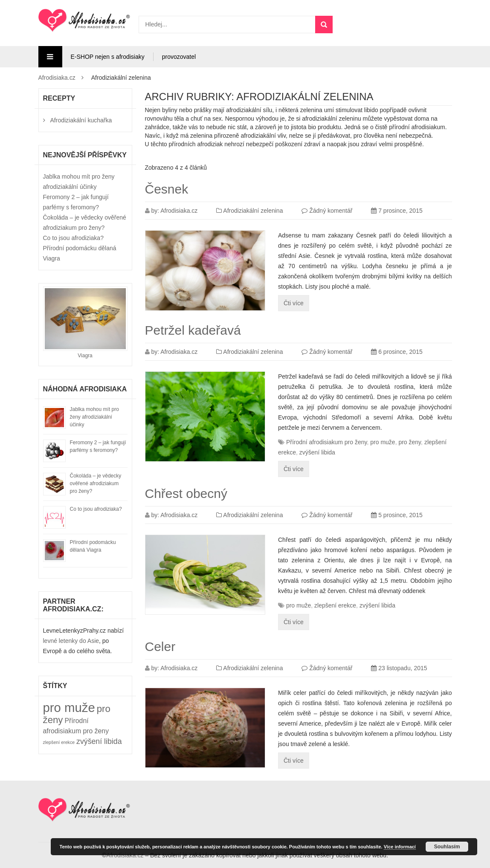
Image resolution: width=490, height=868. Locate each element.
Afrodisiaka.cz (57, 78)
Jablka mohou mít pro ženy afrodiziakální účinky (94, 417)
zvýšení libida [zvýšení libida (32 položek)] (99, 741)
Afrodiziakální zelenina (253, 211)
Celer (160, 647)
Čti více (294, 303)
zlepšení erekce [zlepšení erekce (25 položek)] (59, 742)
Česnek (167, 189)
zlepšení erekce (335, 605)
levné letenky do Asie (71, 641)
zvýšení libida (317, 452)
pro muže (383, 442)
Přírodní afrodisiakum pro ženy (327, 442)
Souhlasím (447, 847)
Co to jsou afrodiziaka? (73, 238)
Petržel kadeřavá (193, 330)
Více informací (400, 847)
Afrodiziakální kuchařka (81, 120)
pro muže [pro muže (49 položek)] (69, 707)
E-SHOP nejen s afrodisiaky (108, 57)
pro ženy (410, 442)
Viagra (85, 356)
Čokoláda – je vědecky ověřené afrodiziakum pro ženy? (96, 483)
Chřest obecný (186, 493)
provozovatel (179, 57)
